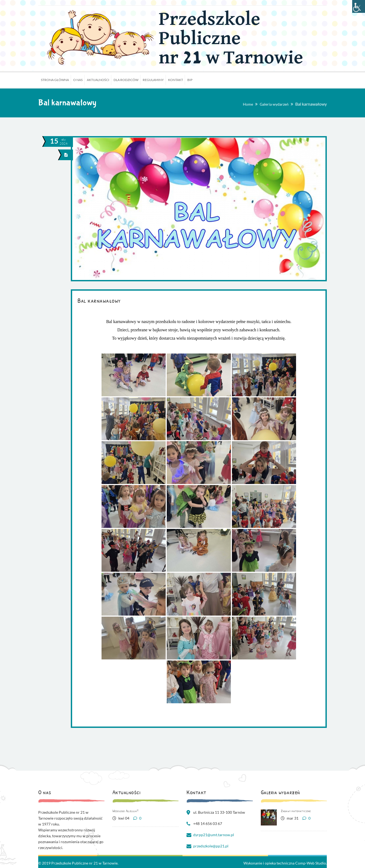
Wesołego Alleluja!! (126, 811)
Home (248, 104)
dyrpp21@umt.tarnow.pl (214, 835)
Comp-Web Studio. (311, 863)
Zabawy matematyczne (296, 811)
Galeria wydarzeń (274, 104)
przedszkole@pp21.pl (211, 846)
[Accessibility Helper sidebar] (359, 6)
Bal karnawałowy (99, 300)
